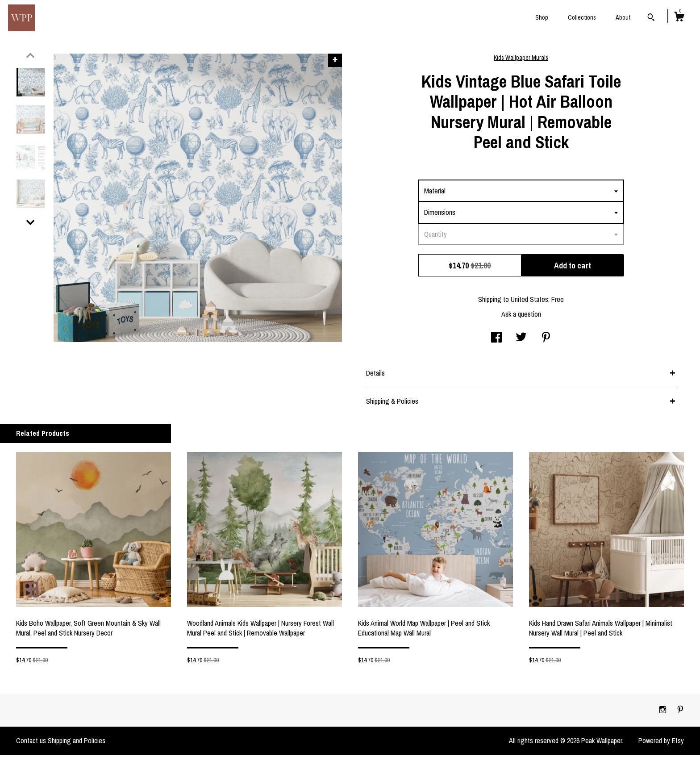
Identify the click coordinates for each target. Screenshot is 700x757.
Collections (582, 17)
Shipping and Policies (77, 743)
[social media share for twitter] (521, 340)
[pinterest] (680, 712)
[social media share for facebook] (496, 340)
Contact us (31, 743)
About (623, 17)
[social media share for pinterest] (546, 340)
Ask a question (521, 316)
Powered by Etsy (661, 743)
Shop (542, 17)
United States (529, 301)
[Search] (651, 18)
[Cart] (679, 18)
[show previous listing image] (30, 58)
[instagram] (664, 712)
